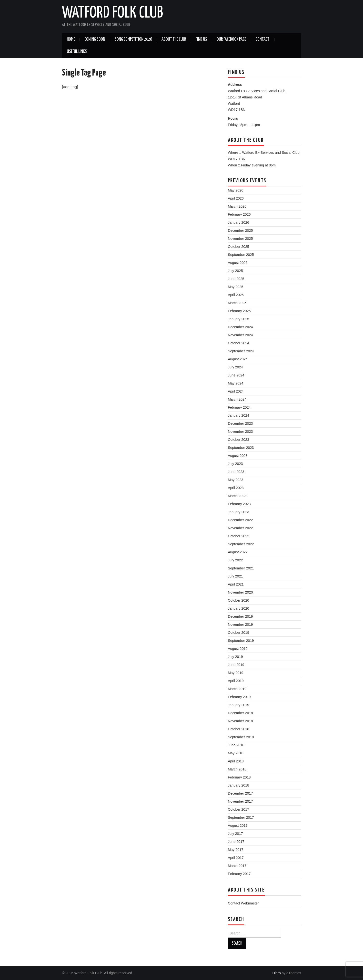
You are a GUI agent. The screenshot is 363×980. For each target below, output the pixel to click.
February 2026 (239, 214)
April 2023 (236, 488)
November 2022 (240, 528)
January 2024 (238, 415)
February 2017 (239, 874)
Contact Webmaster (243, 903)
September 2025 (241, 255)
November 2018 (240, 721)
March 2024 (237, 399)
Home (71, 39)
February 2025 (239, 311)
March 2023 (237, 496)
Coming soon (95, 39)
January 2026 (238, 222)
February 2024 (239, 407)
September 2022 (241, 544)
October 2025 (238, 247)
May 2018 (236, 753)
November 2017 (240, 801)
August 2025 (238, 263)
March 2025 (237, 303)
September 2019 (241, 641)
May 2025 (236, 287)
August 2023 (238, 456)
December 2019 (240, 616)
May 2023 (236, 480)
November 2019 (240, 625)
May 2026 (236, 190)
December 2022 (240, 520)
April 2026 (236, 198)
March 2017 (237, 866)
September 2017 (241, 817)
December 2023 (240, 423)
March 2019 (237, 689)
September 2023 (241, 448)
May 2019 (236, 673)
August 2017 (238, 826)
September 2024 (241, 351)
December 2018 (240, 713)
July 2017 (235, 834)
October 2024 (238, 343)
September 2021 (241, 568)
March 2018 (237, 769)
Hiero (276, 973)
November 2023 (240, 432)
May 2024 (236, 383)
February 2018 (239, 777)
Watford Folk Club (112, 13)
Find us (201, 39)
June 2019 (236, 665)
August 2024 (238, 359)
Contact (262, 39)
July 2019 (235, 657)
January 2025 (238, 319)
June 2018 (236, 745)
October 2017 (238, 809)
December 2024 (240, 327)
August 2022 (238, 552)
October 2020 (238, 600)
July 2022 (235, 560)
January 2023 (238, 512)
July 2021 (235, 576)
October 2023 (238, 440)
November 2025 (240, 239)
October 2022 (238, 536)
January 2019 (238, 705)
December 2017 (240, 793)
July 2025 (235, 271)
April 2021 (236, 584)
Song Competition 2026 (133, 39)
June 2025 (236, 279)
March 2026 (237, 206)
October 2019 (238, 633)
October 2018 (238, 729)
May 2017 (236, 850)
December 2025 (240, 231)
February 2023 (239, 504)
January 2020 (238, 608)
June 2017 (236, 842)
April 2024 (236, 391)
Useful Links (77, 52)
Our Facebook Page (231, 39)
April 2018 (236, 761)
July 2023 (235, 464)
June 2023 (236, 472)
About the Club (174, 39)
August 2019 (238, 649)
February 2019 (239, 697)
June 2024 (236, 375)
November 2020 (240, 592)
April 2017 (236, 858)
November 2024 (240, 335)
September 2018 (241, 737)
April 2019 (236, 681)
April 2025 (236, 295)
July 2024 (235, 367)
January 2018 (238, 785)
